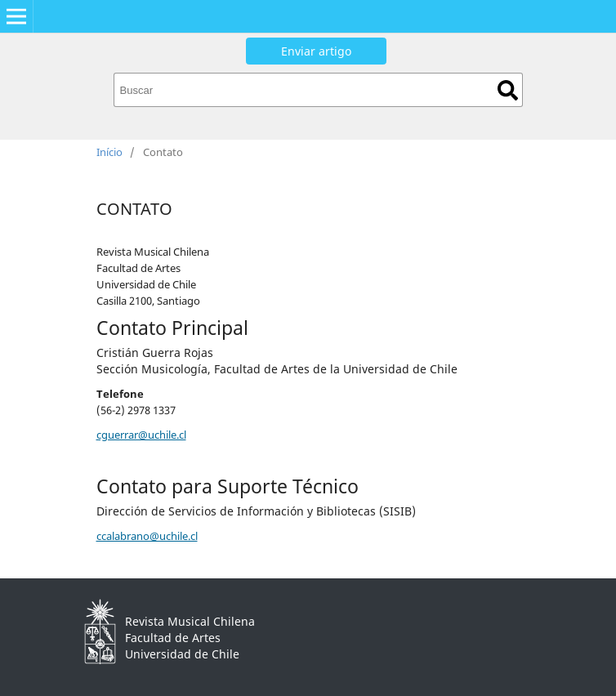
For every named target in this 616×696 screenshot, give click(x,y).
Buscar (508, 90)
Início (109, 152)
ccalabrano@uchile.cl (147, 536)
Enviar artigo (316, 51)
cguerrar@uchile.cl (141, 435)
